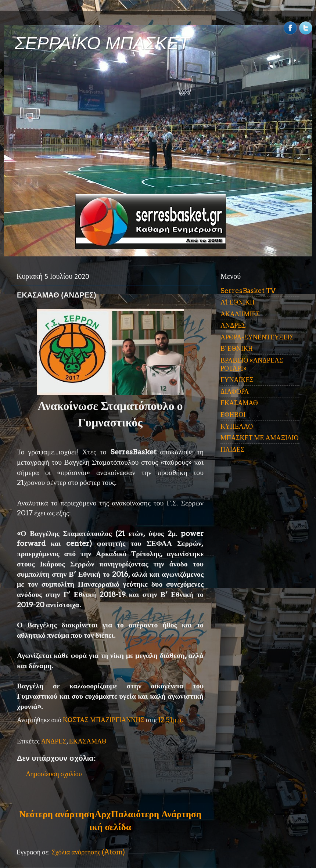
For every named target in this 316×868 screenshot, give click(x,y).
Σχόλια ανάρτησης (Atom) (88, 852)
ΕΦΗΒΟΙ (233, 415)
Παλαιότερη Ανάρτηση (156, 814)
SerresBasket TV (248, 291)
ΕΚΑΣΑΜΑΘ (88, 741)
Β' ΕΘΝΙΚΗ (237, 348)
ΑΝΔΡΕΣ (54, 741)
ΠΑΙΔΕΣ (232, 449)
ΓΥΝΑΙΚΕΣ (237, 380)
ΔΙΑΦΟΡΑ (235, 391)
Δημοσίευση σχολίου (54, 774)
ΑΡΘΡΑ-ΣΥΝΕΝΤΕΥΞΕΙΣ (257, 337)
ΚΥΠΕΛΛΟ (237, 426)
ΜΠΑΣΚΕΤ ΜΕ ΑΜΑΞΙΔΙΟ (260, 438)
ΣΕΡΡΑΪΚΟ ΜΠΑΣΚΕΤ (102, 43)
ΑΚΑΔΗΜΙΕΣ (240, 314)
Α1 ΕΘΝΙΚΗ (238, 302)
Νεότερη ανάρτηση (57, 814)
